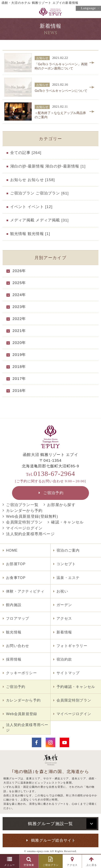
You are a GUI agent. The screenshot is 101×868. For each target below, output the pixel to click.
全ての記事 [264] (26, 153)
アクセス (72, 865)
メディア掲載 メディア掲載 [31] (39, 220)
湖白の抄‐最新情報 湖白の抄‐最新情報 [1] (48, 166)
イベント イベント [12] (31, 207)
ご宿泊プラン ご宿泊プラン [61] (39, 193)
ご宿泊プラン (51, 865)
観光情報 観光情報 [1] (30, 234)
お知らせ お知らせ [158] (33, 180)
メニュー (10, 865)
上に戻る (91, 865)
